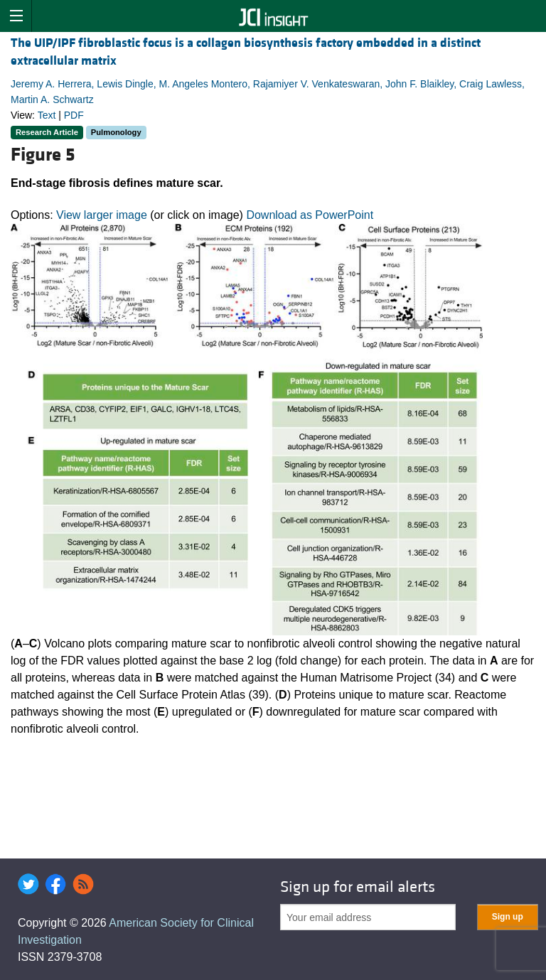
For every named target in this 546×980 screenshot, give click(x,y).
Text (47, 115)
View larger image (102, 215)
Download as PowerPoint (310, 215)
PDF (74, 115)
